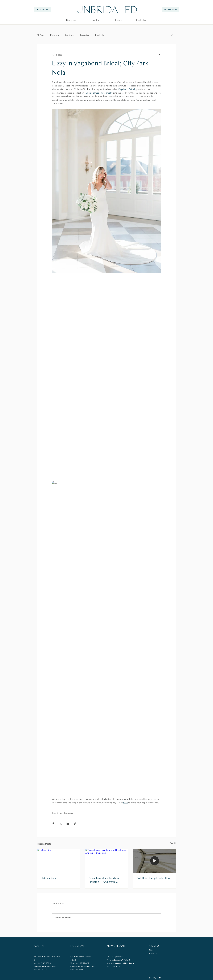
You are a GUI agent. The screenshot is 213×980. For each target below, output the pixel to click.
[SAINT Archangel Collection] (154, 861)
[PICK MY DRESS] (170, 10)
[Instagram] (155, 978)
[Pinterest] (160, 978)
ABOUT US (154, 946)
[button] (96, 20)
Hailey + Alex (48, 878)
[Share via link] (75, 824)
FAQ (151, 950)
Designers (55, 35)
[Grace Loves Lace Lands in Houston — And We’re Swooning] (107, 861)
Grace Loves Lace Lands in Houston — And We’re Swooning (104, 880)
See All (173, 843)
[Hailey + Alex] (59, 861)
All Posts (41, 35)
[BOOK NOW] (43, 10)
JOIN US (153, 954)
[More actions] (159, 55)
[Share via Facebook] (53, 824)
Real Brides (70, 35)
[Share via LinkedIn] (68, 824)
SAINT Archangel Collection (153, 878)
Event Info (99, 35)
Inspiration (85, 35)
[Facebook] (150, 978)
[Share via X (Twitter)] (60, 824)
